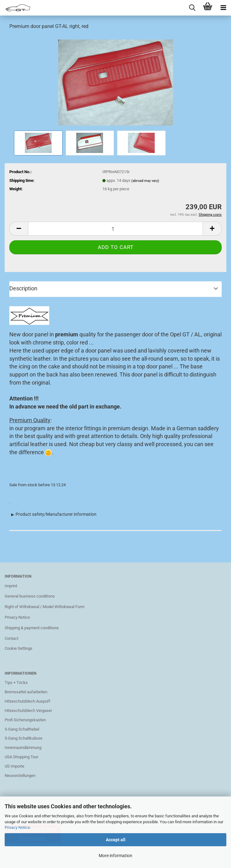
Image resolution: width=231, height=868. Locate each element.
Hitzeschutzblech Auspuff (28, 701)
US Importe (14, 766)
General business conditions (30, 596)
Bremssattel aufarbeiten (26, 692)
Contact (12, 638)
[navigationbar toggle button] (223, 8)
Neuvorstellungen (20, 776)
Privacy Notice (17, 827)
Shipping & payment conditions (32, 628)
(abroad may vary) (145, 181)
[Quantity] (115, 229)
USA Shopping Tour (21, 757)
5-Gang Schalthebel (22, 729)
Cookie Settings (19, 648)
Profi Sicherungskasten (25, 720)
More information (115, 856)
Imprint (11, 586)
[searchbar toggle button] (192, 8)
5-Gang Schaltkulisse (24, 738)
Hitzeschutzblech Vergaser (28, 711)
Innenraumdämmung (23, 748)
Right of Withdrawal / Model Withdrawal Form (45, 607)
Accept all (116, 840)
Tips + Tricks (16, 683)
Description (23, 288)
